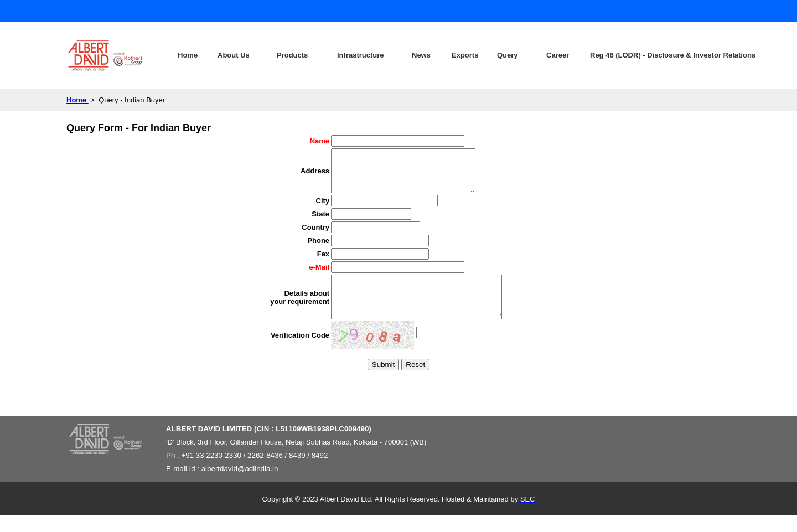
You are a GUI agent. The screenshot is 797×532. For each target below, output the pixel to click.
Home (188, 55)
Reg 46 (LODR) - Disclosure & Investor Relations (638, 55)
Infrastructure (361, 55)
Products (292, 55)
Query (508, 55)
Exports (465, 55)
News (421, 55)
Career (558, 55)
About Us (234, 55)
